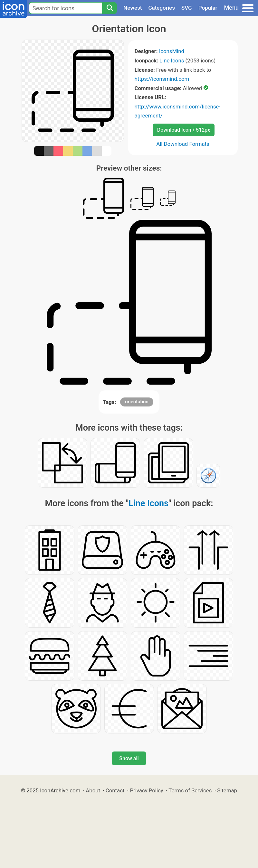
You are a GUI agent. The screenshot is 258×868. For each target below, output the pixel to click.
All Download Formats (183, 144)
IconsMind (172, 51)
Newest (133, 8)
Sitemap (227, 790)
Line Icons (172, 61)
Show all (129, 758)
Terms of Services (190, 790)
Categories (162, 8)
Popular (208, 8)
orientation (137, 402)
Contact (115, 790)
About (93, 790)
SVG (187, 8)
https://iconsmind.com (162, 79)
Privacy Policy (146, 790)
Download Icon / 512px (184, 130)
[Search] (110, 8)
